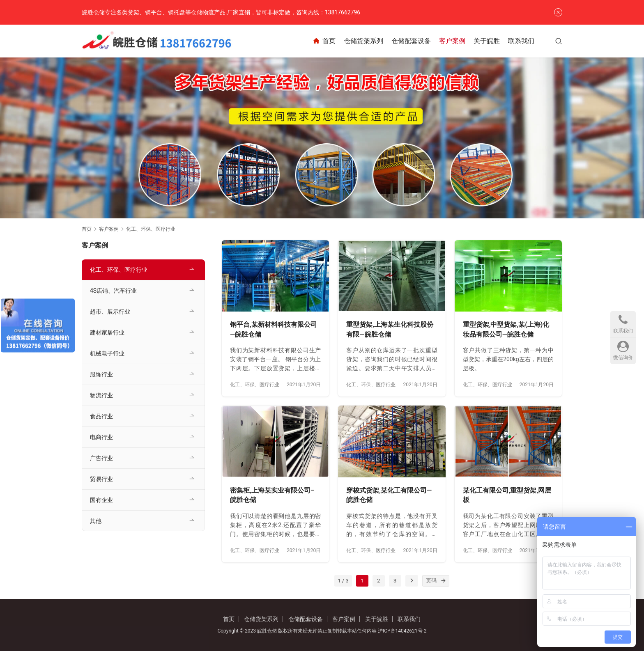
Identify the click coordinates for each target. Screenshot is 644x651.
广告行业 (101, 458)
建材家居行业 (107, 332)
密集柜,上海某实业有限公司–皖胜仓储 (272, 495)
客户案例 (452, 41)
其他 (96, 521)
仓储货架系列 (363, 41)
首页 (324, 41)
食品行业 (101, 416)
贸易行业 (101, 479)
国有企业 (101, 500)
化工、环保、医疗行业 (255, 385)
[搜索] (559, 41)
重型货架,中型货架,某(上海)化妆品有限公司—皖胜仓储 (506, 329)
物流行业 (101, 395)
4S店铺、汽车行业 (113, 291)
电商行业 (101, 437)
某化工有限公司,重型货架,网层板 (507, 495)
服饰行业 (101, 374)
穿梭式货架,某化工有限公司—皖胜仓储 (389, 495)
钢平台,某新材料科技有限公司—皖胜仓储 (274, 329)
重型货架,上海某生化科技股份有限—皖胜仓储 (390, 329)
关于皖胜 (487, 41)
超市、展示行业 (110, 312)
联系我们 (521, 41)
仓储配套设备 (411, 41)
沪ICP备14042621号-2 (402, 631)
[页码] (444, 581)
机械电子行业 (107, 353)
